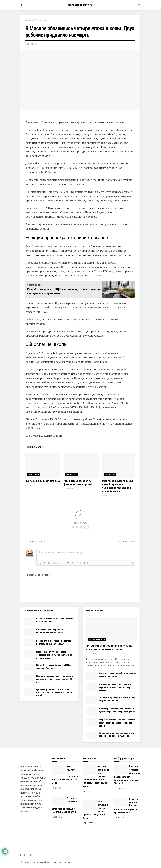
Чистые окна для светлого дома (43, 481)
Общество (41, 20)
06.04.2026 (69, 489)
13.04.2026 (30, 485)
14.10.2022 (119, 788)
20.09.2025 (31, 44)
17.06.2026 (88, 791)
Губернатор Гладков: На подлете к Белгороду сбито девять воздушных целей (54, 692)
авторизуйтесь (127, 541)
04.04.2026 (107, 496)
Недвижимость (97, 639)
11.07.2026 (91, 653)
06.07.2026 (57, 817)
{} (81, 563)
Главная (29, 20)
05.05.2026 (119, 818)
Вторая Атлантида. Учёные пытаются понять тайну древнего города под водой (117, 723)
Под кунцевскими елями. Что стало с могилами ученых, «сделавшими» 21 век (55, 679)
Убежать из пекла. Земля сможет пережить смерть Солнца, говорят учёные (116, 687)
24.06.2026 (88, 823)
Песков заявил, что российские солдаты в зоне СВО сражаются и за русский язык (54, 655)
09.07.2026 (57, 788)
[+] (86, 563)
